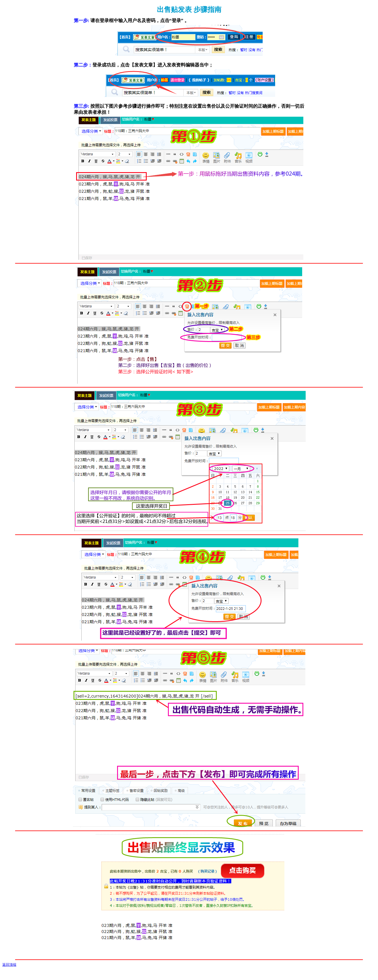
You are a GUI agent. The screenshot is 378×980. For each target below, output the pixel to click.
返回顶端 (9, 965)
